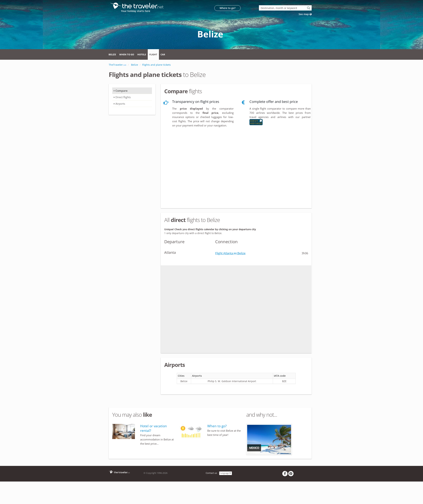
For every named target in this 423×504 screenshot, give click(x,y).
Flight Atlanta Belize (230, 253)
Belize (112, 54)
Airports (120, 104)
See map (305, 14)
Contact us (211, 473)
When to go (127, 54)
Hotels (142, 54)
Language (226, 473)
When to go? (217, 426)
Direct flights (123, 97)
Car (163, 54)
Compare (121, 91)
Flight (153, 54)
